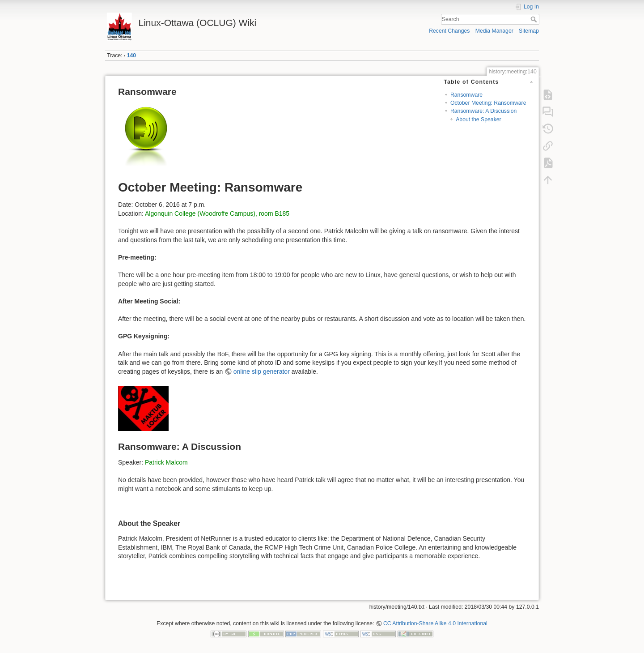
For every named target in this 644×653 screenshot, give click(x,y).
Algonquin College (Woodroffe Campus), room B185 (217, 213)
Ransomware (466, 95)
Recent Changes (449, 31)
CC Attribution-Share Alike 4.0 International (435, 623)
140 (131, 55)
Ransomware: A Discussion (483, 111)
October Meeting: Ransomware (488, 103)
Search (535, 19)
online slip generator (262, 371)
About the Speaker (478, 120)
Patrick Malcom (166, 462)
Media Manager (494, 31)
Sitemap (529, 31)
